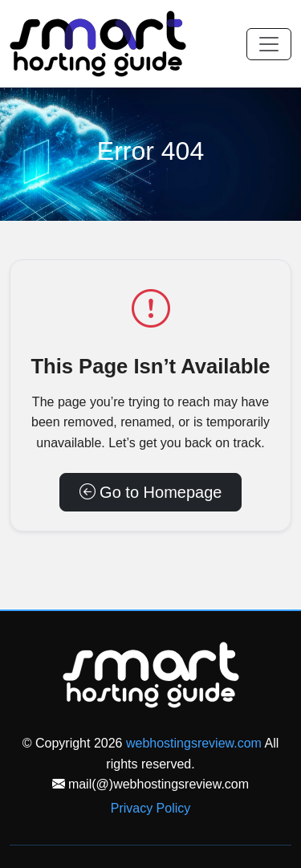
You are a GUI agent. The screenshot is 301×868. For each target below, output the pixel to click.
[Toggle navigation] (269, 44)
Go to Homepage (151, 492)
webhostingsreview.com (194, 743)
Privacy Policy (151, 808)
